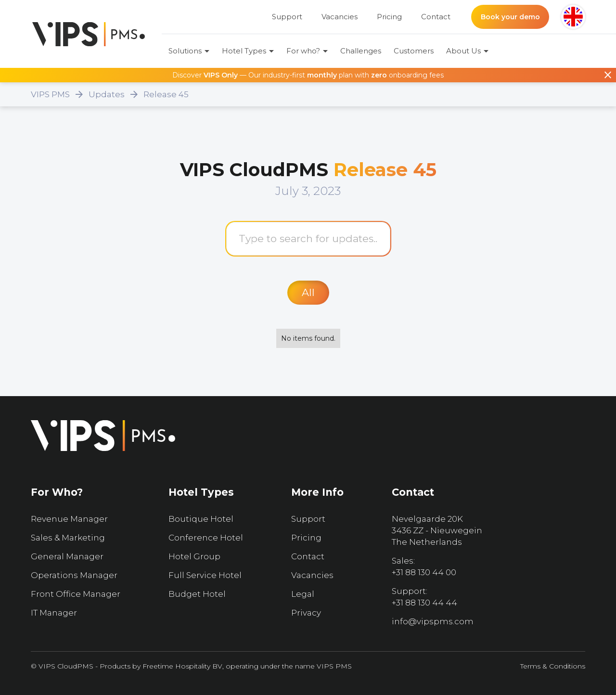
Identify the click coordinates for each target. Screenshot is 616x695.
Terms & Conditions (553, 666)
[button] (573, 17)
